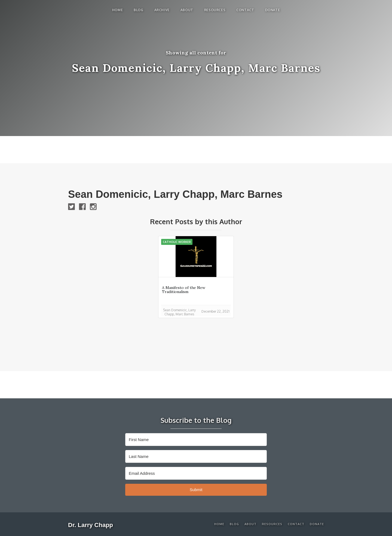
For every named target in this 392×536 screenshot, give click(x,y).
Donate (273, 10)
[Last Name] (196, 456)
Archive (162, 10)
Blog (234, 524)
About (187, 10)
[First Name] (196, 440)
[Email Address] (196, 473)
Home (117, 10)
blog (138, 10)
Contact (245, 10)
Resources (215, 10)
